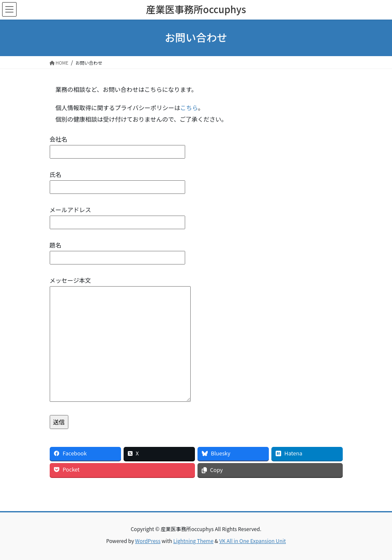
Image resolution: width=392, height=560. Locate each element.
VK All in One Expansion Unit (252, 541)
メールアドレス (117, 216)
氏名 (117, 181)
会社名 (117, 145)
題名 (117, 251)
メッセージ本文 (120, 340)
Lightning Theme (193, 541)
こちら (189, 108)
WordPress (148, 541)
